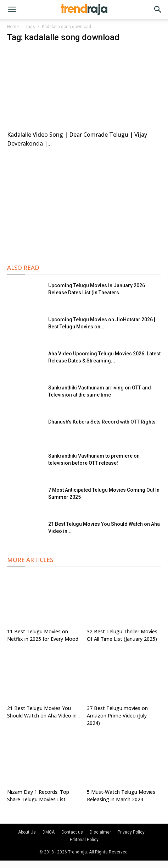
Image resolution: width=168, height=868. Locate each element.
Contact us (72, 832)
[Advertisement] (84, 204)
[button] (12, 10)
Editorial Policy (84, 840)
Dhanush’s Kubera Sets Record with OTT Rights (102, 422)
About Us (27, 832)
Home (13, 27)
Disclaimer (100, 832)
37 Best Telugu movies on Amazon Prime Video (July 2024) (117, 716)
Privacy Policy (131, 832)
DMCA (49, 832)
